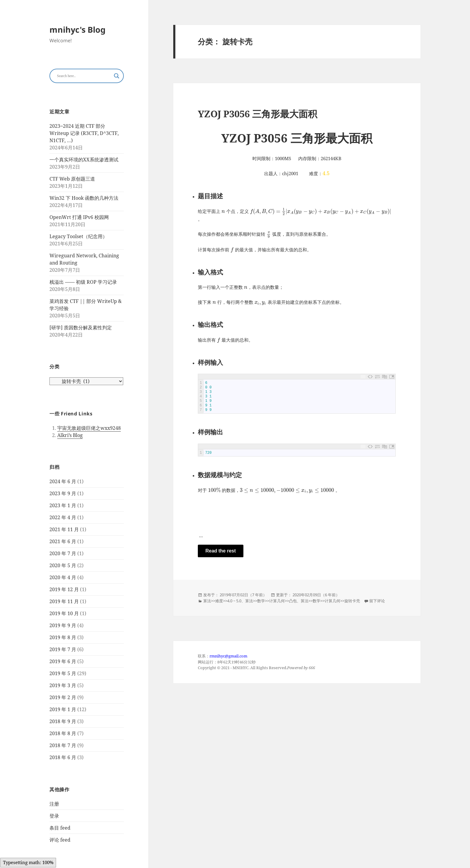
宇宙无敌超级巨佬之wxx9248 (89, 428)
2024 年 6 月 (63, 481)
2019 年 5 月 (63, 673)
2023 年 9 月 (63, 493)
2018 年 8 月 (63, 733)
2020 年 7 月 (63, 553)
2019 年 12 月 (64, 589)
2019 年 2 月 (63, 697)
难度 (219, 601)
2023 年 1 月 (63, 505)
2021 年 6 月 (63, 541)
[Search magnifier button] (117, 76)
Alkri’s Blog (70, 435)
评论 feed (60, 840)
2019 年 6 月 (63, 661)
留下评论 (377, 601)
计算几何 (277, 601)
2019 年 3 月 (63, 685)
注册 (54, 804)
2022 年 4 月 (63, 517)
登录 (54, 816)
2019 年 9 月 (63, 625)
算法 (207, 601)
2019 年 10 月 (64, 613)
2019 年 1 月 (63, 709)
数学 (261, 601)
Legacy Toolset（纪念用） (78, 236)
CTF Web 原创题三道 (72, 179)
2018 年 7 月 (63, 745)
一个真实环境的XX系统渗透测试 (84, 160)
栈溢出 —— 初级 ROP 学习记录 (83, 282)
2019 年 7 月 (63, 649)
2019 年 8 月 (63, 637)
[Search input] (84, 76)
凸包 (293, 601)
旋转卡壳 (352, 601)
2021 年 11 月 (64, 529)
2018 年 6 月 (63, 757)
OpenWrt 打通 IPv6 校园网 (79, 217)
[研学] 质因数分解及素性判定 (81, 328)
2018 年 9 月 (63, 721)
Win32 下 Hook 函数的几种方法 (84, 198)
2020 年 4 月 (63, 577)
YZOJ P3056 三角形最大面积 (257, 114)
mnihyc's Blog (77, 30)
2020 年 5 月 (63, 565)
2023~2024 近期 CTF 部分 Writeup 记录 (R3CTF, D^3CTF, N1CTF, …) (84, 133)
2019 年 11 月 (64, 601)
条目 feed (60, 828)
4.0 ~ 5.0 (234, 601)
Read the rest (220, 551)
